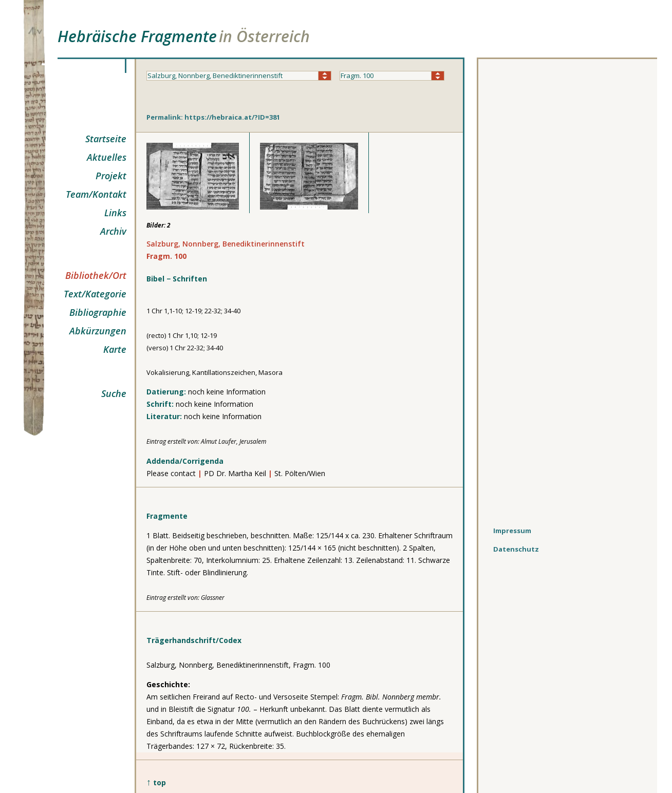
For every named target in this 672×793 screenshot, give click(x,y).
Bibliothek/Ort (96, 275)
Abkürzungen (98, 331)
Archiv (113, 231)
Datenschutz (516, 549)
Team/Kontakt (96, 194)
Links (115, 213)
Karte (115, 349)
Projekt (111, 176)
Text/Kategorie (95, 294)
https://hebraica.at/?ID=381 (232, 117)
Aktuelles (107, 157)
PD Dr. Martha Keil (236, 473)
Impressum (512, 531)
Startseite (106, 139)
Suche (114, 393)
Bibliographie (98, 312)
